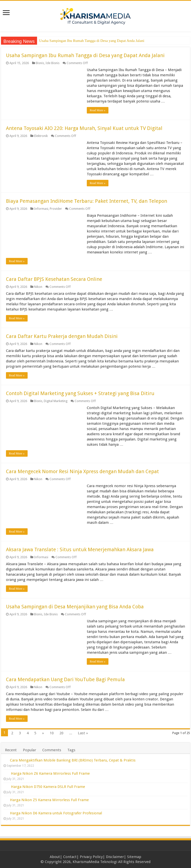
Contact (70, 857)
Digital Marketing (56, 401)
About (55, 857)
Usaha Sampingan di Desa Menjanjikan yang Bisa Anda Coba (75, 607)
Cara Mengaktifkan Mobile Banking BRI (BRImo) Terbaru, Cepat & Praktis (73, 760)
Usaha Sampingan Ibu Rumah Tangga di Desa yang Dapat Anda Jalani (92, 41)
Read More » (98, 110)
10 (52, 733)
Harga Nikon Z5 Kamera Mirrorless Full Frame (49, 800)
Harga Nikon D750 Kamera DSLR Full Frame (48, 787)
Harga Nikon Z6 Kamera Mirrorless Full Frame (50, 773)
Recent (11, 750)
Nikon (38, 287)
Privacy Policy (91, 857)
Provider (56, 209)
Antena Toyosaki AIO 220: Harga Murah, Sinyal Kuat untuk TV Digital (84, 128)
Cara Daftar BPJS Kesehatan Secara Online (54, 279)
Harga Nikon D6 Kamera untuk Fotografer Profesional (56, 813)
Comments (52, 750)
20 (61, 733)
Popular (29, 750)
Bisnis (40, 63)
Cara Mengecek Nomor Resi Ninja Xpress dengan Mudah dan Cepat (82, 471)
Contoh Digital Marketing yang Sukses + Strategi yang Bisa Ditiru (80, 393)
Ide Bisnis (52, 63)
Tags (71, 750)
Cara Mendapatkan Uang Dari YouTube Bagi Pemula (65, 679)
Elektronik (41, 136)
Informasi (41, 209)
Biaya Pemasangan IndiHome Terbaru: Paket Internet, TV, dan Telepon (87, 201)
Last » (83, 733)
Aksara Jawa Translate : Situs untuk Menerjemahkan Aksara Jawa (80, 549)
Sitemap (134, 857)
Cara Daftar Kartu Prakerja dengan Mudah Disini (62, 336)
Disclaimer (115, 857)
